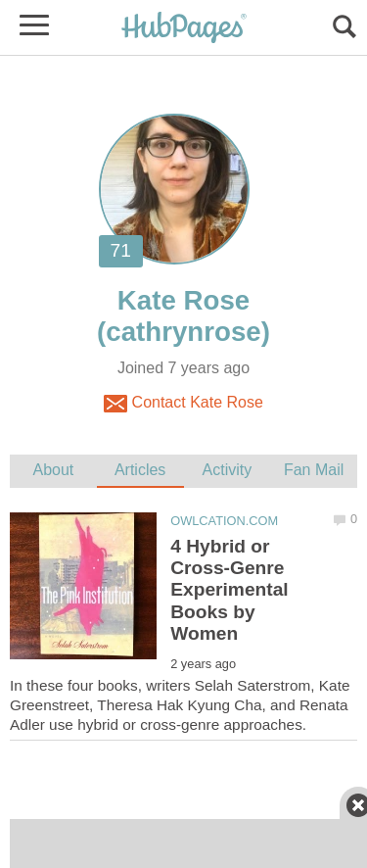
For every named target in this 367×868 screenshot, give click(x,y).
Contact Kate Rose (183, 404)
